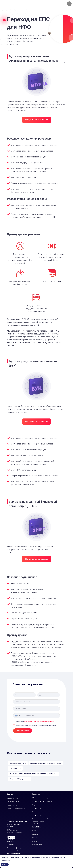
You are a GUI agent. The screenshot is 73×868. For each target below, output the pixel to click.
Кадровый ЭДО (15, 768)
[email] (36, 709)
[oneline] (49, 695)
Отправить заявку (23, 731)
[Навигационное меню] (69, 4)
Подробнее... (6, 860)
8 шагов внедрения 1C (18, 763)
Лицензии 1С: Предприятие (20, 779)
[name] (24, 695)
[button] (37, 120)
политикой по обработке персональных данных (39, 721)
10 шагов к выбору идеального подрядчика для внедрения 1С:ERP (33, 774)
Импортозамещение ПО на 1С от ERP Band (46, 763)
